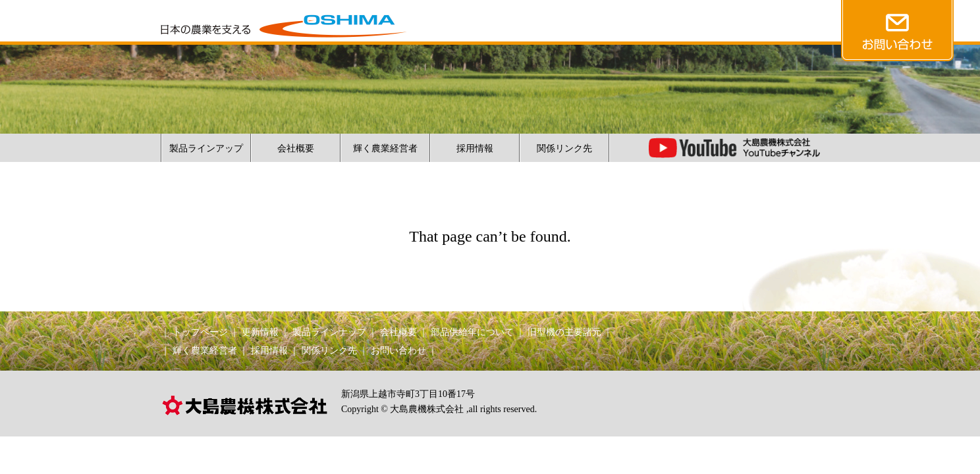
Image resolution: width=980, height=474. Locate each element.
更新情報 (260, 332)
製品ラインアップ (206, 148)
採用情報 (475, 148)
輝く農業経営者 (385, 148)
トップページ (200, 332)
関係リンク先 (564, 148)
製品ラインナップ (329, 332)
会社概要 (296, 148)
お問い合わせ (398, 351)
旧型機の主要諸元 (564, 332)
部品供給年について (472, 332)
